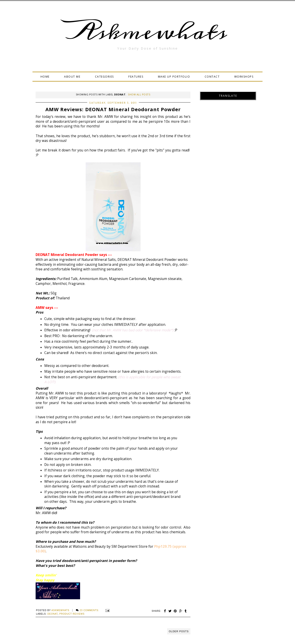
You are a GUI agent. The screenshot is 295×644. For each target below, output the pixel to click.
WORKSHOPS (244, 77)
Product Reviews (72, 614)
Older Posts (179, 631)
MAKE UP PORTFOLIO (174, 77)
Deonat (53, 614)
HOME (45, 77)
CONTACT (212, 77)
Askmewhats (147, 32)
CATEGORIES (104, 77)
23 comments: (90, 610)
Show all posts (139, 94)
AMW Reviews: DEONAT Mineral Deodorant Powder (113, 109)
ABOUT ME (72, 77)
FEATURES (136, 77)
